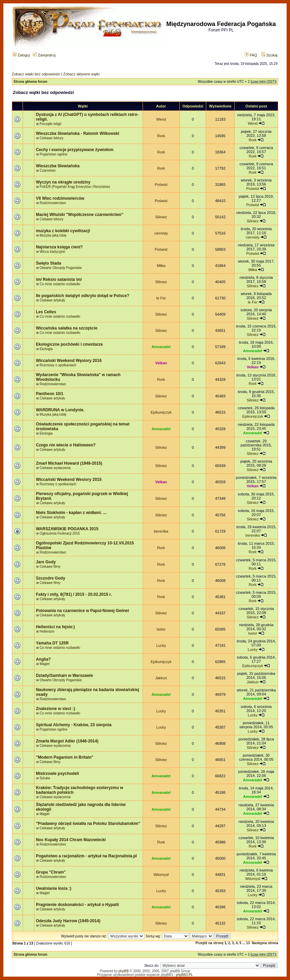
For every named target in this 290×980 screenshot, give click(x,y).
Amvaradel (161, 347)
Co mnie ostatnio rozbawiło (60, 284)
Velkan (161, 363)
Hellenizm (47, 631)
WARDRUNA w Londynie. (60, 410)
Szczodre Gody (51, 578)
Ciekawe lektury (52, 138)
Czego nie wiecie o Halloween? (66, 445)
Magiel (44, 664)
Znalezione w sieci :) (55, 709)
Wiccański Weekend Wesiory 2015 (69, 480)
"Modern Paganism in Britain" (65, 757)
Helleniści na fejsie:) (55, 627)
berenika (161, 531)
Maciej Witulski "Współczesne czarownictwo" (80, 215)
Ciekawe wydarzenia (55, 468)
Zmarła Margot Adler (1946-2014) (67, 741)
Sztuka (45, 778)
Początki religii (50, 124)
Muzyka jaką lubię (53, 235)
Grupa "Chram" (51, 872)
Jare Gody (46, 562)
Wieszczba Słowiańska (58, 166)
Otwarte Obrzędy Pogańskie (61, 268)
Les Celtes (46, 312)
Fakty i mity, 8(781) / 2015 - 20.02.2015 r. (74, 594)
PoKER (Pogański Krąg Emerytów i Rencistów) (75, 187)
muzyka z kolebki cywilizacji (63, 231)
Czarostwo (47, 170)
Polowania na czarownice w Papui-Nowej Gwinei (82, 611)
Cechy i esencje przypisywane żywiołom (75, 150)
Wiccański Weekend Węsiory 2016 (69, 361)
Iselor (161, 629)
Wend (161, 119)
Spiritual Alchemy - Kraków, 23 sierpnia (74, 725)
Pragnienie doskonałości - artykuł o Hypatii (77, 905)
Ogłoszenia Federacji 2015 (60, 533)
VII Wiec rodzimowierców (60, 198)
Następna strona (265, 943)
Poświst (161, 185)
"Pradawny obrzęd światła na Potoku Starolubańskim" (88, 824)
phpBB (124, 971)
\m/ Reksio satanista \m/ (59, 279)
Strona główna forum (30, 82)
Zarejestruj (44, 55)
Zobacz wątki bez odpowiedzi (36, 74)
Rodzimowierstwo (53, 203)
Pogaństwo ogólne (53, 154)
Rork (161, 136)
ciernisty (161, 233)
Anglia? (43, 659)
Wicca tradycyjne (52, 252)
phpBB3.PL (184, 975)
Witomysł (161, 875)
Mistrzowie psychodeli (57, 774)
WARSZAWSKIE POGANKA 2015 (67, 529)
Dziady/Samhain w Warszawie (64, 676)
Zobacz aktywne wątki (81, 74)
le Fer (161, 298)
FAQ (251, 55)
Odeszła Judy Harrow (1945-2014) (68, 921)
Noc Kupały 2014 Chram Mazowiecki (71, 840)
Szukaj (269, 55)
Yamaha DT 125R (52, 643)
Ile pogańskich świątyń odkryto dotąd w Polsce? (82, 296)
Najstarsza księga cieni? (59, 247)
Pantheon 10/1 (50, 394)
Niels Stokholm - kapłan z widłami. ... (71, 513)
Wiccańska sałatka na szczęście (67, 328)
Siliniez (161, 217)
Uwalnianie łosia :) (54, 888)
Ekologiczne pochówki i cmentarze (69, 344)
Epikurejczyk (161, 412)
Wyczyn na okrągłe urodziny (63, 182)
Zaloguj (21, 55)
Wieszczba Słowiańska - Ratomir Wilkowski (78, 133)
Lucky (161, 645)
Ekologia (46, 349)
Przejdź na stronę (209, 943)
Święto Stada (49, 263)
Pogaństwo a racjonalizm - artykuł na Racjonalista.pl (86, 856)
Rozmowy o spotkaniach (58, 365)
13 (248, 943)
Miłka (161, 266)
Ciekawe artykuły (52, 300)
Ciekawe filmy (50, 567)
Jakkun (161, 678)
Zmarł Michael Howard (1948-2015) (69, 463)
